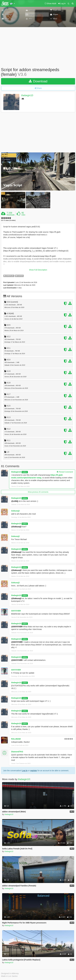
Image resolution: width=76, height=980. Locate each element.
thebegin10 (27, 96)
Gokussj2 (15, 511)
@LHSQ (15, 501)
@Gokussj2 (16, 527)
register (34, 771)
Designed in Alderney (10, 973)
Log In (25, 771)
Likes (23, 215)
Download (38, 81)
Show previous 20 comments (38, 492)
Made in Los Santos (9, 976)
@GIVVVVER (17, 627)
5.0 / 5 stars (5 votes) (8, 220)
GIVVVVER (16, 611)
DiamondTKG (17, 752)
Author (25, 472)
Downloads (11, 215)
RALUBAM (16, 739)
